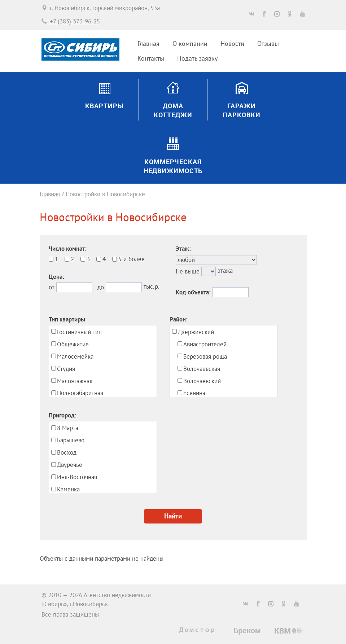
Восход (67, 452)
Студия (66, 369)
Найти (173, 516)
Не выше (188, 271)
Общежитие (73, 344)
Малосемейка (75, 356)
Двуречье (70, 465)
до (101, 287)
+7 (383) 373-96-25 (75, 21)
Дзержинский (196, 332)
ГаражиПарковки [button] (241, 111)
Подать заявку (197, 58)
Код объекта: (193, 292)
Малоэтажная (75, 381)
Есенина (194, 393)
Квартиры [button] (104, 106)
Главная (148, 43)
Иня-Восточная (77, 477)
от (52, 287)
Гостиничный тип (79, 332)
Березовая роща (205, 356)
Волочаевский (202, 381)
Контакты (151, 58)
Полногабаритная (80, 393)
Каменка (68, 489)
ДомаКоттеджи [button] (173, 111)
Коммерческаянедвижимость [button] (173, 167)
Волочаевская (202, 369)
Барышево (71, 440)
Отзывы (268, 43)
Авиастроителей (205, 344)
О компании (190, 43)
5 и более (132, 259)
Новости (232, 43)
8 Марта (68, 428)
